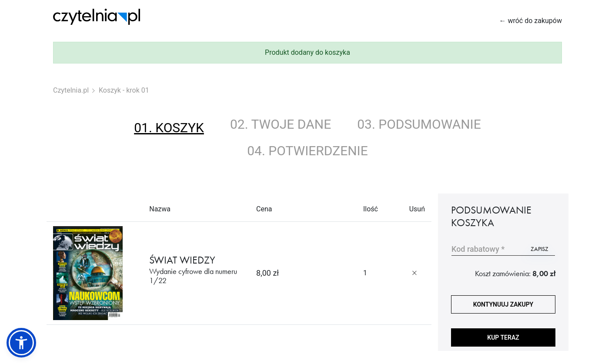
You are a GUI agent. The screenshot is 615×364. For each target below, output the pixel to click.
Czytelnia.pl (71, 90)
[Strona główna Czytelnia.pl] (97, 17)
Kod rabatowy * (478, 249)
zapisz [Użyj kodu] (540, 249)
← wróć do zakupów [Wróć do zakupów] (530, 21)
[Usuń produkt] (414, 273)
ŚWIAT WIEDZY (196, 270)
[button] (21, 343)
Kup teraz (503, 337)
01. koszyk (169, 128)
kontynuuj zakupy (503, 304)
